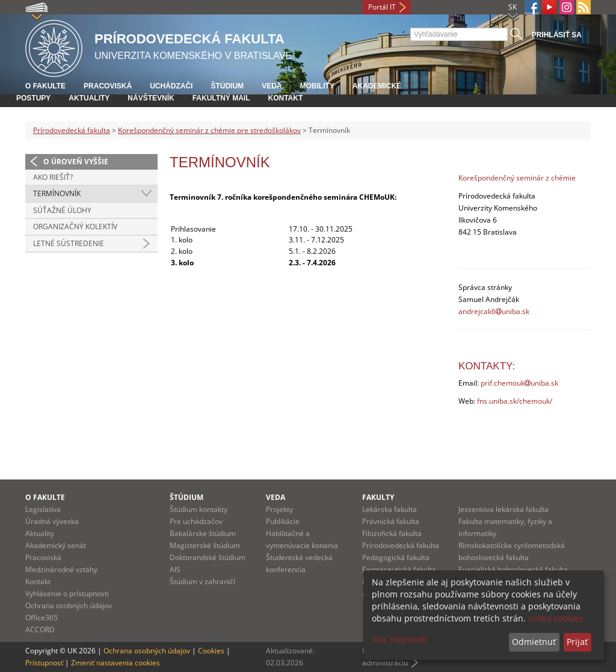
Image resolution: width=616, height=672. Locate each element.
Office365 (42, 618)
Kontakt (285, 98)
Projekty (279, 509)
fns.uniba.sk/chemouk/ (515, 401)
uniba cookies (556, 618)
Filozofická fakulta (392, 533)
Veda (272, 86)
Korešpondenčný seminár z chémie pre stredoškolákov (209, 130)
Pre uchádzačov (196, 521)
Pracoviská (108, 86)
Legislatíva (43, 509)
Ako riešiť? (53, 177)
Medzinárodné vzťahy (61, 569)
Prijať (577, 642)
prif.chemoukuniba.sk (519, 383)
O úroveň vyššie (76, 162)
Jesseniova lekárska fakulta (504, 509)
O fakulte (45, 86)
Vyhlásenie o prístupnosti (67, 593)
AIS (175, 569)
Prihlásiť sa (557, 35)
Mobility (317, 86)
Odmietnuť (534, 642)
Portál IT (382, 7)
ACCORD (40, 630)
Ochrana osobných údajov (69, 606)
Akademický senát (56, 545)
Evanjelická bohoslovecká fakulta (513, 569)
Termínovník (57, 193)
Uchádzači (171, 86)
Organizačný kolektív (75, 227)
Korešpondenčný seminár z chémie (517, 178)
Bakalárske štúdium (203, 533)
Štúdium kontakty (199, 509)
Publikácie (283, 521)
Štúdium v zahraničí (202, 581)
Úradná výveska (52, 521)
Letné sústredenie (69, 243)
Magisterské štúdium (205, 545)
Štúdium (227, 86)
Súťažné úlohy (62, 210)
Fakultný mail (221, 98)
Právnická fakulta (391, 521)
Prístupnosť (44, 663)
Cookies (211, 651)
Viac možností (399, 639)
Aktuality (89, 98)
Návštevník (151, 98)
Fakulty (378, 497)
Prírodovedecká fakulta (72, 130)
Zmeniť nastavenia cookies (115, 663)
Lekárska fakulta (390, 509)
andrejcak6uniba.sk (494, 311)
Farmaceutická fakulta (399, 569)
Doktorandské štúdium (208, 557)
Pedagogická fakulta (396, 557)
